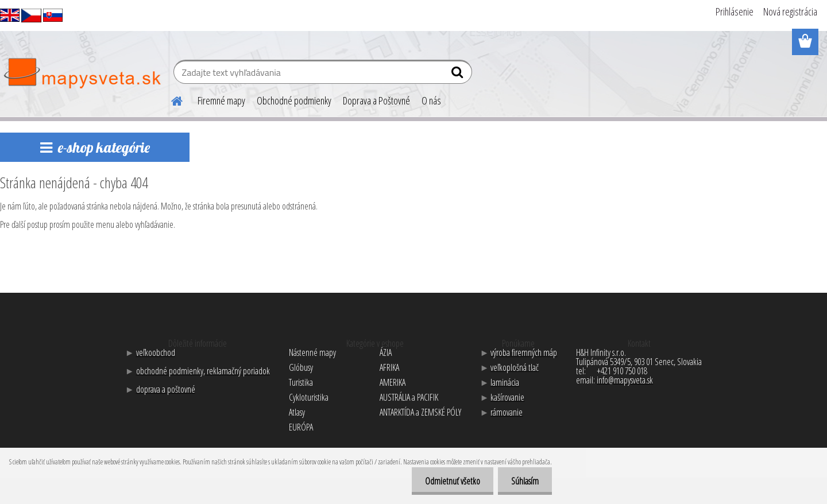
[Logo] (82, 73)
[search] (459, 75)
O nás (431, 100)
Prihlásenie (735, 11)
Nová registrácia (790, 11)
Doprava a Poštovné (376, 100)
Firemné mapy (221, 100)
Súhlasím (524, 481)
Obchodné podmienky (294, 100)
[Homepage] (170, 99)
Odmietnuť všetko (449, 481)
